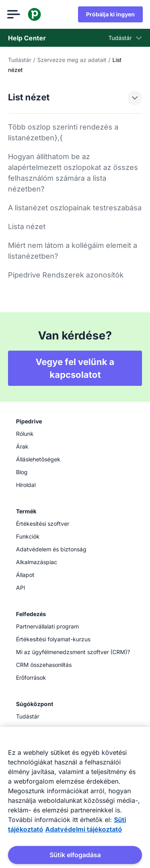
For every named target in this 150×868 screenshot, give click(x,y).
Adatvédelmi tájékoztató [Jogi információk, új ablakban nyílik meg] (84, 829)
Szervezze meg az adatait (72, 60)
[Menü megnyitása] (14, 14)
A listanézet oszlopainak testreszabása (75, 208)
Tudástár (20, 60)
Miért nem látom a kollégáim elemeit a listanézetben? (73, 251)
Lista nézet (27, 226)
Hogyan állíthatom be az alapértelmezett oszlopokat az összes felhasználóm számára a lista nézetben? (73, 173)
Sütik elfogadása (75, 855)
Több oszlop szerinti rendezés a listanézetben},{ (63, 132)
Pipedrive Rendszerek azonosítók (66, 275)
